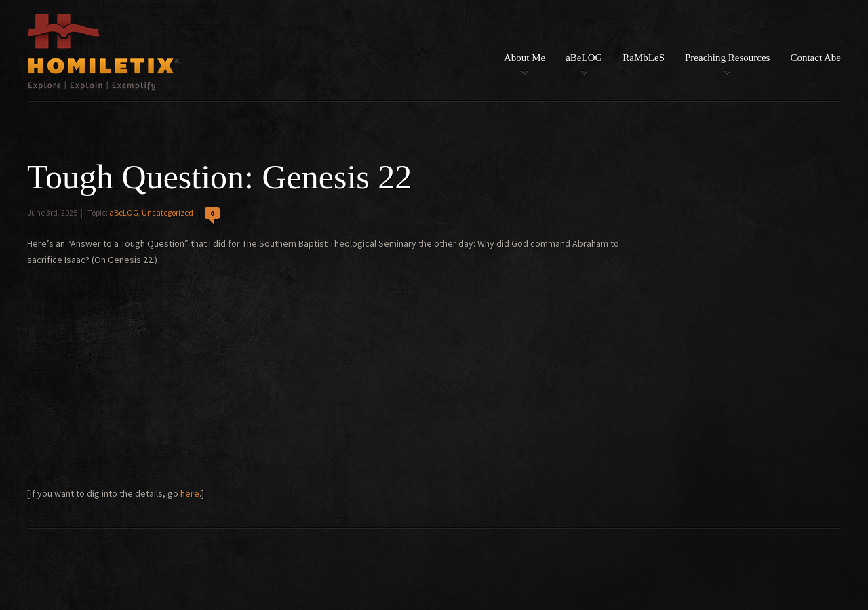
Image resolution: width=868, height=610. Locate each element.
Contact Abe (815, 58)
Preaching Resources (727, 58)
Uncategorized (167, 212)
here (190, 493)
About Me (525, 58)
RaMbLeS (644, 58)
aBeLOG (584, 58)
